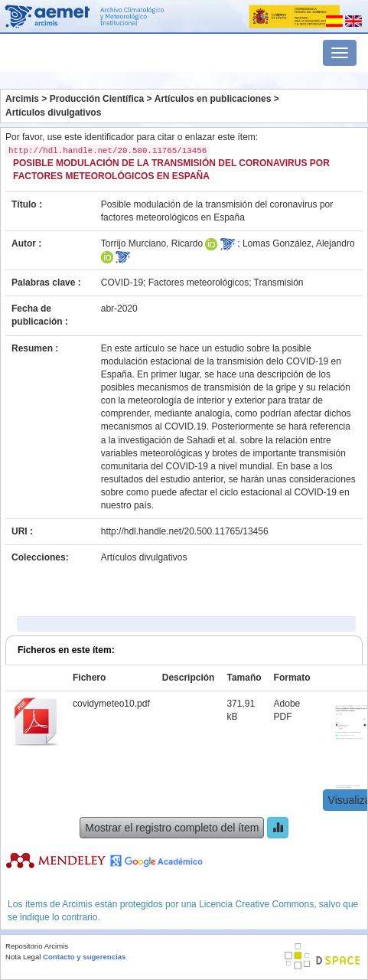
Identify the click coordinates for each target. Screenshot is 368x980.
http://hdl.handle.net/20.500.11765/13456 (185, 531)
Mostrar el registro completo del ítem (172, 828)
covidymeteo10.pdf (111, 704)
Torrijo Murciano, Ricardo (152, 243)
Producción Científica (97, 99)
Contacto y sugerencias (84, 957)
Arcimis (22, 99)
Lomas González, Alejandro (299, 243)
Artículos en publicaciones (213, 99)
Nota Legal (23, 957)
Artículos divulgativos (53, 113)
